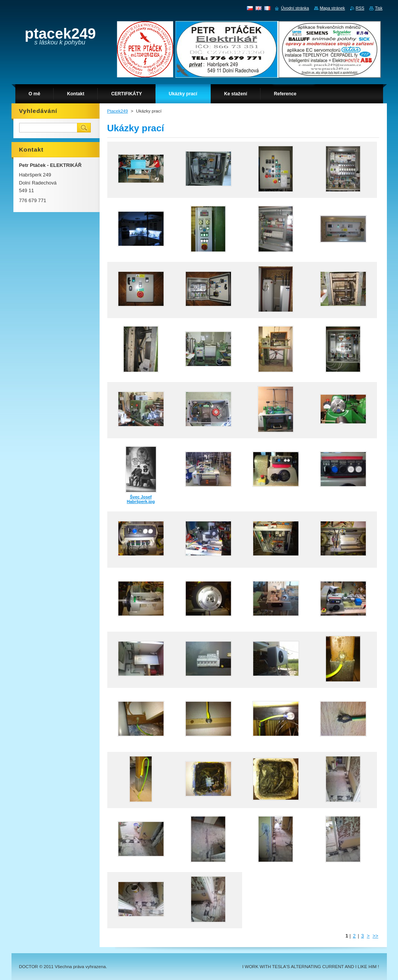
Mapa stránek (332, 8)
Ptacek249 (118, 111)
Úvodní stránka (295, 8)
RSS (360, 8)
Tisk (379, 8)
